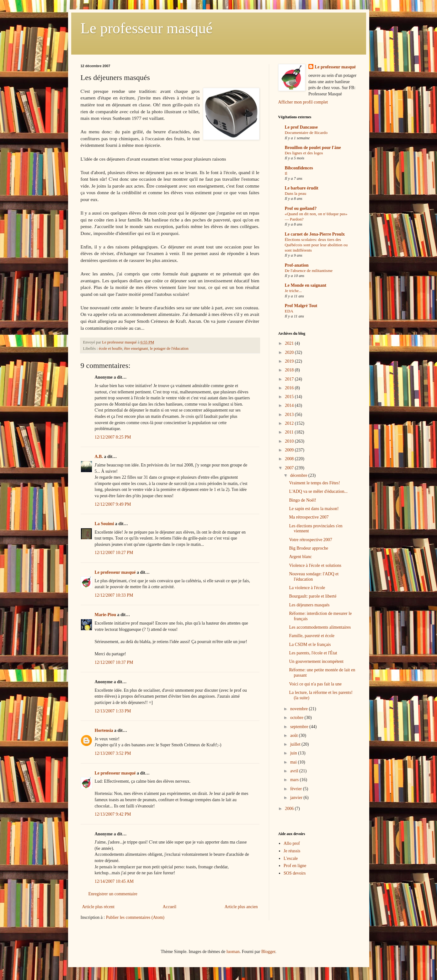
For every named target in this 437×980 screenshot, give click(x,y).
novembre (299, 709)
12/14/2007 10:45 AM (114, 881)
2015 (290, 397)
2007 (290, 468)
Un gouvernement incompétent (316, 661)
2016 (290, 388)
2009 (290, 450)
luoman (233, 952)
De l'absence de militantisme (309, 271)
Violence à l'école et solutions (315, 565)
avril (295, 771)
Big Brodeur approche (308, 548)
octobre (297, 718)
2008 (290, 459)
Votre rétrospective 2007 (310, 540)
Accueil (170, 907)
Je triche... (293, 291)
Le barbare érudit (302, 188)
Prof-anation (297, 265)
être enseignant (136, 349)
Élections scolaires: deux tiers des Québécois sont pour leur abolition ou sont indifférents (316, 245)
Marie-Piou (105, 615)
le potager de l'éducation (169, 349)
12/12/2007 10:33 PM (114, 595)
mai (294, 762)
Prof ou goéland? (301, 208)
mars (295, 780)
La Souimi (104, 524)
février (297, 789)
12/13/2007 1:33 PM (113, 711)
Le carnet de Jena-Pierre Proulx (315, 234)
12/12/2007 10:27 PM (114, 553)
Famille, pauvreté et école (312, 636)
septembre (300, 727)
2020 (290, 352)
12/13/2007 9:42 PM (113, 814)
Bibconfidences (299, 168)
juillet (296, 744)
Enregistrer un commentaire (113, 894)
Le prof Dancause (301, 127)
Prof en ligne (295, 866)
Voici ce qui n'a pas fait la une (315, 684)
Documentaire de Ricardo (306, 133)
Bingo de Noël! (302, 500)
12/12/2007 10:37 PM (114, 662)
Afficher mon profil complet (303, 102)
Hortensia (104, 730)
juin (294, 753)
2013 (290, 415)
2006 (290, 809)
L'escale (291, 858)
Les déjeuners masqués (309, 605)
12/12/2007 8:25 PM (113, 437)
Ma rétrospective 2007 (309, 517)
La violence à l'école (307, 588)
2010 (290, 441)
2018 (290, 370)
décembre (299, 475)
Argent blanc (300, 557)
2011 (290, 432)
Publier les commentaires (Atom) (135, 917)
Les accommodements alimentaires (320, 627)
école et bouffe (111, 349)
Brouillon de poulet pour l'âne (313, 148)
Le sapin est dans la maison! (314, 509)
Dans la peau (296, 193)
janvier (297, 798)
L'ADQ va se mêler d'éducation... (318, 491)
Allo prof (292, 843)
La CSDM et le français (310, 644)
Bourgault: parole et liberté (313, 596)
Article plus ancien (241, 907)
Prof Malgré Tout (301, 306)
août (295, 735)
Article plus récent (98, 907)
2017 (290, 379)
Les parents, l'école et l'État (313, 653)
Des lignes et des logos (304, 153)
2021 (290, 343)
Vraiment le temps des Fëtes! (314, 483)
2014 (290, 405)
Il (286, 173)
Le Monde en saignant (306, 285)
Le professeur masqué (147, 28)
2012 (290, 423)
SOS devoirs (295, 873)
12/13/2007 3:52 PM (113, 753)
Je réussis (292, 851)
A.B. (99, 457)
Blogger (268, 952)
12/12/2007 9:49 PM (113, 504)
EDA (289, 311)
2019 (290, 361)
